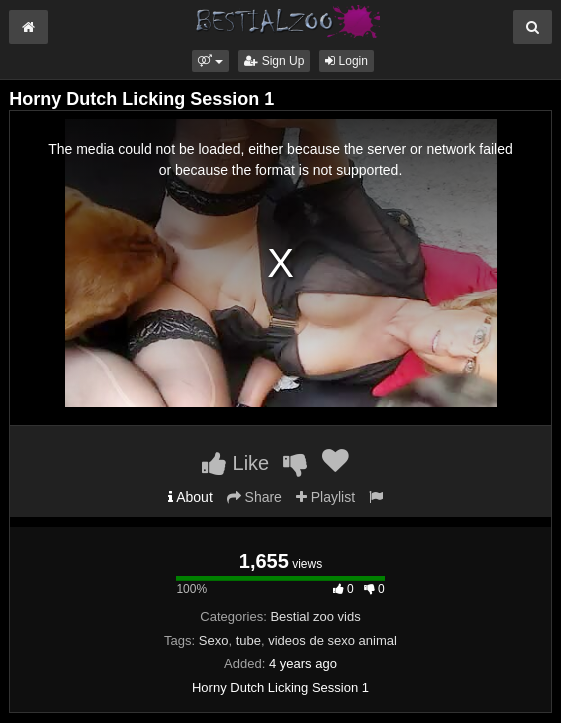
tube (248, 640)
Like (235, 463)
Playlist (325, 497)
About (190, 497)
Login (346, 61)
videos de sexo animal (332, 640)
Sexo (214, 640)
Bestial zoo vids (315, 616)
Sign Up (274, 61)
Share (254, 497)
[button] (210, 61)
